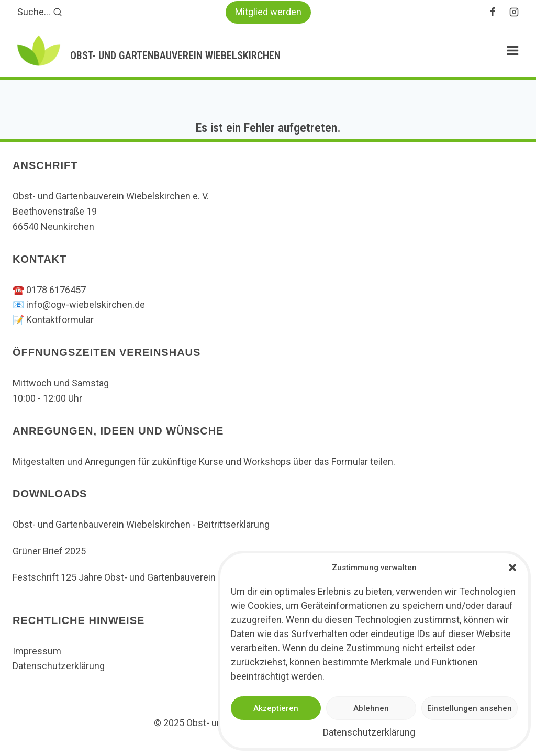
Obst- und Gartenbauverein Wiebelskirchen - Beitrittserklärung (141, 524)
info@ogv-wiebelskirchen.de (86, 304)
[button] (512, 568)
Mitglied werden (268, 12)
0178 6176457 (56, 290)
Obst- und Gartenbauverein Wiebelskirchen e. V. (111, 196)
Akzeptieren (276, 708)
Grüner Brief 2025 (49, 551)
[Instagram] (514, 12)
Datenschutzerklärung (369, 732)
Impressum (37, 651)
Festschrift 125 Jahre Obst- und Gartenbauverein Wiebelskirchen (147, 577)
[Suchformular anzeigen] (40, 12)
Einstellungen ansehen (470, 708)
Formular (351, 462)
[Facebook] (493, 12)
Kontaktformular (60, 320)
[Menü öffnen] (512, 51)
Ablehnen (371, 708)
